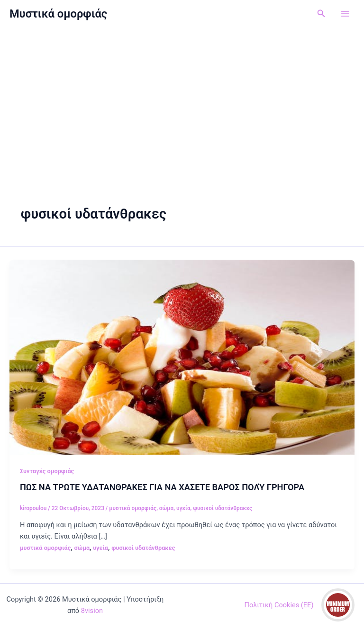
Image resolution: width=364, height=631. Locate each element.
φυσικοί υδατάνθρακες (223, 508)
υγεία (183, 508)
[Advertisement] (182, 99)
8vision (92, 611)
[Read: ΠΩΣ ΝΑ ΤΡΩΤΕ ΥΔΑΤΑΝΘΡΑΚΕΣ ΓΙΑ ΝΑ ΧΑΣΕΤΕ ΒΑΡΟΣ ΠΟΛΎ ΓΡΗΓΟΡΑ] (182, 357)
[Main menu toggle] (345, 14)
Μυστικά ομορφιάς (58, 14)
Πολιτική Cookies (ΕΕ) (279, 605)
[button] (321, 14)
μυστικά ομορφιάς (133, 508)
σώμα (166, 508)
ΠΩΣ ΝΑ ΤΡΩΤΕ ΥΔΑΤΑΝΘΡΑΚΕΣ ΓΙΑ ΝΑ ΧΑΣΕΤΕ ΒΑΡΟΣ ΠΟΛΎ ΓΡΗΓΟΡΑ (162, 487)
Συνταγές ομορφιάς (47, 471)
